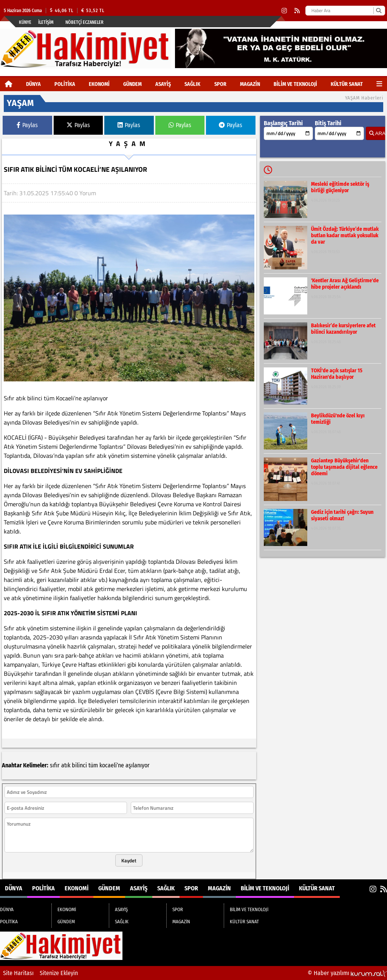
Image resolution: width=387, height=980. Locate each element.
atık (66, 765)
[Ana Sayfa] (9, 84)
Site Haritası (18, 973)
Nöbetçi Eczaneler (84, 22)
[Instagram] (284, 11)
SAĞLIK (192, 84)
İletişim (46, 22)
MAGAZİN (250, 84)
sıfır (55, 765)
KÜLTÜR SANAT (347, 84)
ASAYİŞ (163, 84)
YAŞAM (129, 144)
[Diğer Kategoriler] (379, 84)
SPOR (220, 84)
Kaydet (129, 860)
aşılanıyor (138, 765)
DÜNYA (33, 84)
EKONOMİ (99, 84)
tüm (93, 765)
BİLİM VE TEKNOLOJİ (295, 84)
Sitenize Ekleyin (59, 973)
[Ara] (378, 11)
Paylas (27, 125)
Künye (25, 22)
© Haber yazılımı (347, 973)
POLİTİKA (65, 84)
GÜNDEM (132, 84)
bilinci (79, 765)
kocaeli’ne (112, 765)
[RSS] (297, 11)
